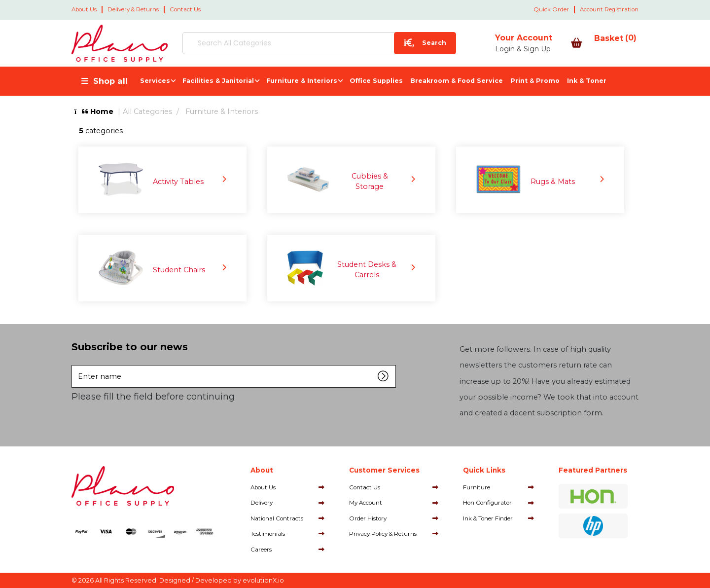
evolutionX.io (263, 580)
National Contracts (277, 518)
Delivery (262, 503)
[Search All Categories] (299, 43)
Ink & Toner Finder (488, 518)
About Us (84, 9)
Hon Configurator (487, 503)
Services (155, 81)
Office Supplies (376, 81)
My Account (366, 503)
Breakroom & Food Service (457, 81)
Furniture (477, 487)
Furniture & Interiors (302, 81)
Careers (261, 550)
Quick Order (551, 9)
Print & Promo (535, 81)
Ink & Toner (587, 81)
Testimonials (268, 534)
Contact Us (185, 9)
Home (94, 111)
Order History (368, 518)
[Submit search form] (385, 43)
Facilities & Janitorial (218, 81)
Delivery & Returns (133, 9)
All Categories (147, 111)
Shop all (110, 81)
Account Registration (609, 9)
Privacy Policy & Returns (383, 534)
